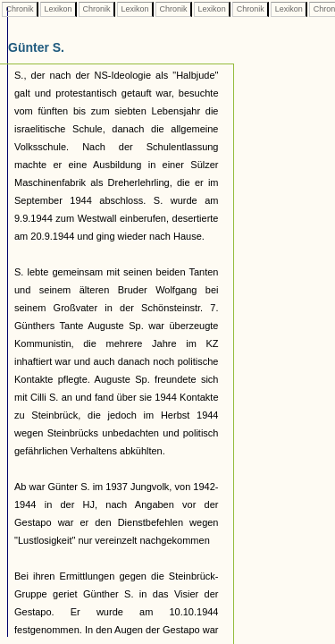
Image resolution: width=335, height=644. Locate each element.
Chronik (20, 9)
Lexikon (58, 9)
